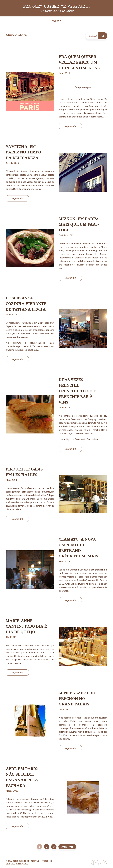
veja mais (70, 126)
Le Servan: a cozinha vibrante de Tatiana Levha (26, 304)
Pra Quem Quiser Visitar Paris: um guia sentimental (79, 62)
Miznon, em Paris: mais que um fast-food (79, 224)
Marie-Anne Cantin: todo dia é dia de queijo (26, 626)
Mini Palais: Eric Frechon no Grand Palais (77, 698)
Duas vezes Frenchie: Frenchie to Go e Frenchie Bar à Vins (77, 391)
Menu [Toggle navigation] (56, 21)
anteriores (67, 847)
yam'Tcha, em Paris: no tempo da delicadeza (23, 152)
